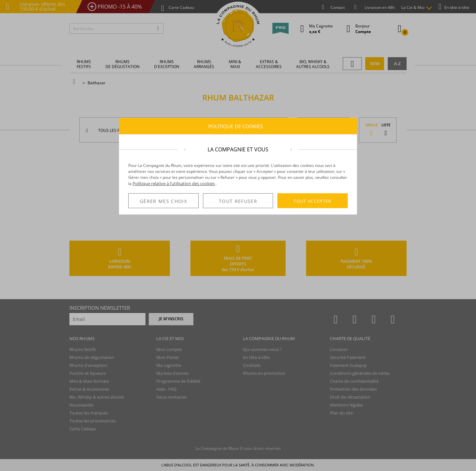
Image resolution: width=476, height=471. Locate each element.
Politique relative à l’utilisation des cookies (174, 183)
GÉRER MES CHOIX (163, 201)
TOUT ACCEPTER (313, 201)
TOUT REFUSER (238, 201)
